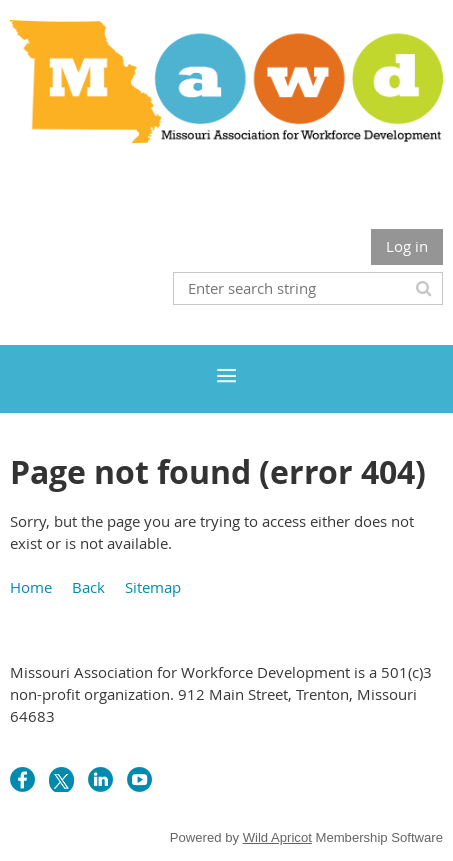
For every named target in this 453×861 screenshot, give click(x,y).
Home (31, 587)
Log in (407, 246)
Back (88, 587)
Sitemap (153, 587)
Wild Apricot (277, 837)
